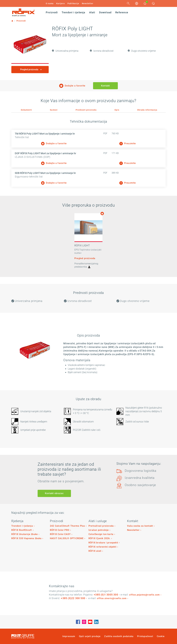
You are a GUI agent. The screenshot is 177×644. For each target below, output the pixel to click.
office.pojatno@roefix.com (144, 595)
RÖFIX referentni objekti (102, 547)
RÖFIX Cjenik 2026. (99, 538)
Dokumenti (26, 110)
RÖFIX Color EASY (60, 534)
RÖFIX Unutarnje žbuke (25, 534)
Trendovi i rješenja (22, 526)
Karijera (60, 3)
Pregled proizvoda (30, 69)
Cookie (161, 636)
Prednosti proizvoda (86, 110)
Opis (117, 110)
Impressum (69, 636)
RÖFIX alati (95, 551)
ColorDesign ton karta (101, 534)
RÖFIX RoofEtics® (22, 530)
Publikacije (73, 3)
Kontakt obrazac (54, 493)
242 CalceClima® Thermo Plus (67, 526)
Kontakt (105, 86)
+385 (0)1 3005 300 (106, 595)
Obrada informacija (147, 110)
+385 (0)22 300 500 (73, 598)
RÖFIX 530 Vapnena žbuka (26, 538)
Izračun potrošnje (99, 530)
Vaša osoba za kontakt (140, 526)
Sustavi (54, 110)
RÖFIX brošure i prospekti (103, 543)
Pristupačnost (145, 636)
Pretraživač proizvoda (101, 526)
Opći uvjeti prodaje (90, 636)
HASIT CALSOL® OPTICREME (67, 538)
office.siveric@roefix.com (112, 598)
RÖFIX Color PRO (60, 530)
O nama (50, 3)
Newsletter (88, 3)
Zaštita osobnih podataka (119, 636)
